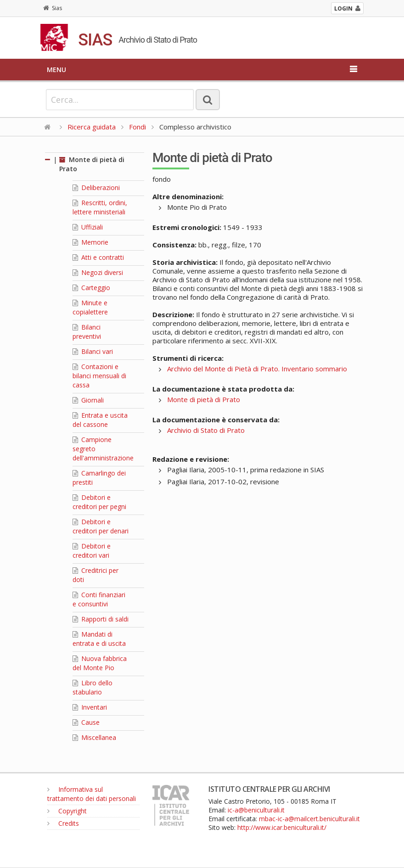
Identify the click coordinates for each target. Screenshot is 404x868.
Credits (63, 823)
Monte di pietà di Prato (204, 399)
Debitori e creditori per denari (101, 526)
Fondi (137, 127)
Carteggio (91, 288)
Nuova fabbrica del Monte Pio (100, 663)
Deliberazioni (96, 188)
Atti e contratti (98, 257)
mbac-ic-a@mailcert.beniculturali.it (309, 819)
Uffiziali (88, 227)
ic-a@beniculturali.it (256, 810)
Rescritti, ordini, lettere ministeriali (100, 207)
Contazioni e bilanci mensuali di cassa (99, 376)
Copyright (67, 811)
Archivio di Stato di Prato (206, 430)
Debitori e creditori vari (92, 551)
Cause (86, 722)
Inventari (90, 707)
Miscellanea (94, 737)
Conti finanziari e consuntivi (99, 599)
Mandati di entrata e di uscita (99, 639)
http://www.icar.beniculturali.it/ (282, 827)
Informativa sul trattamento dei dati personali (92, 794)
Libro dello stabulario (93, 687)
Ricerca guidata (92, 127)
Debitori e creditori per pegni (99, 502)
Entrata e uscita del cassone (100, 420)
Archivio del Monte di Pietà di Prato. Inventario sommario (257, 369)
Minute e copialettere (90, 307)
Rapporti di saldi (101, 619)
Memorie (90, 242)
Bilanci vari (93, 351)
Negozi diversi (98, 272)
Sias (53, 8)
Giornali (88, 400)
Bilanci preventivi (87, 332)
